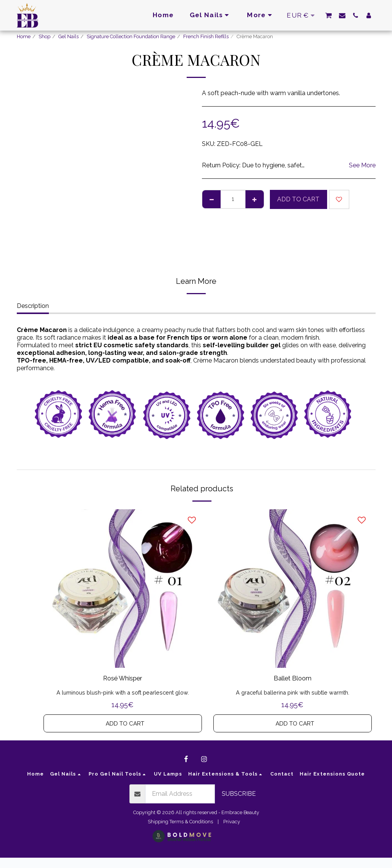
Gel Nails (69, 36)
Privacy (232, 832)
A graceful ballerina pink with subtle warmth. (293, 694)
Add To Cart (298, 199)
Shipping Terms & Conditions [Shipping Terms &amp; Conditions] (180, 832)
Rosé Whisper (123, 679)
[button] (328, 15)
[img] (123, 589)
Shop (44, 36)
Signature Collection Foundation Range (131, 36)
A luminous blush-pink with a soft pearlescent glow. (123, 694)
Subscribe (239, 804)
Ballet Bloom (293, 679)
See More (362, 165)
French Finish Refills (206, 36)
